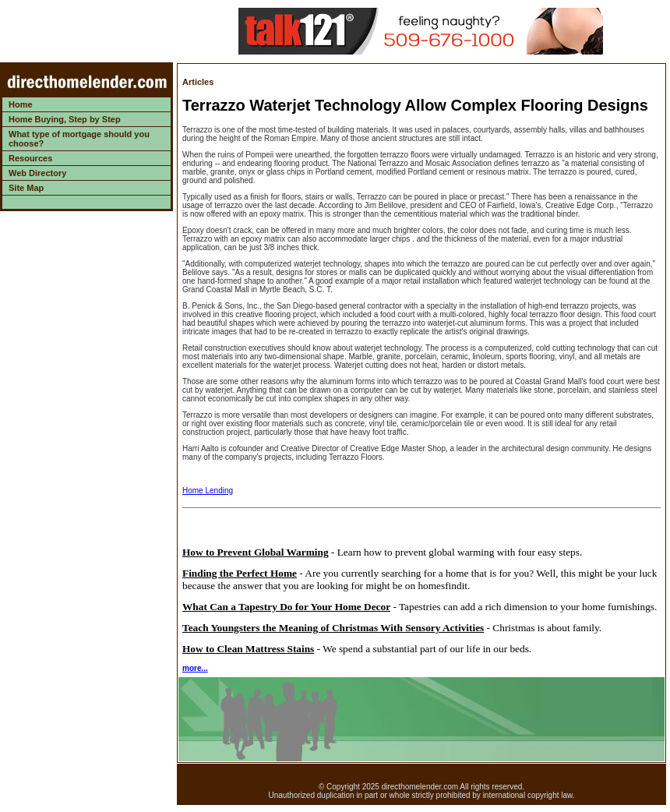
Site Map (26, 188)
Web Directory (37, 173)
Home (21, 104)
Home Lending (208, 491)
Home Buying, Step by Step (65, 119)
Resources (30, 158)
